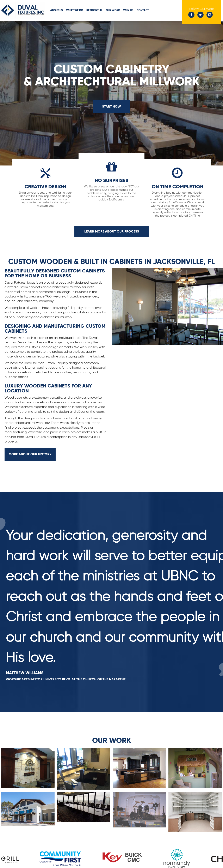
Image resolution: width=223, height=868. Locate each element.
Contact (143, 10)
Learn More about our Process (112, 231)
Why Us (128, 10)
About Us (57, 10)
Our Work (113, 10)
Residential (94, 10)
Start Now (111, 106)
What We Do (75, 10)
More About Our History (30, 454)
